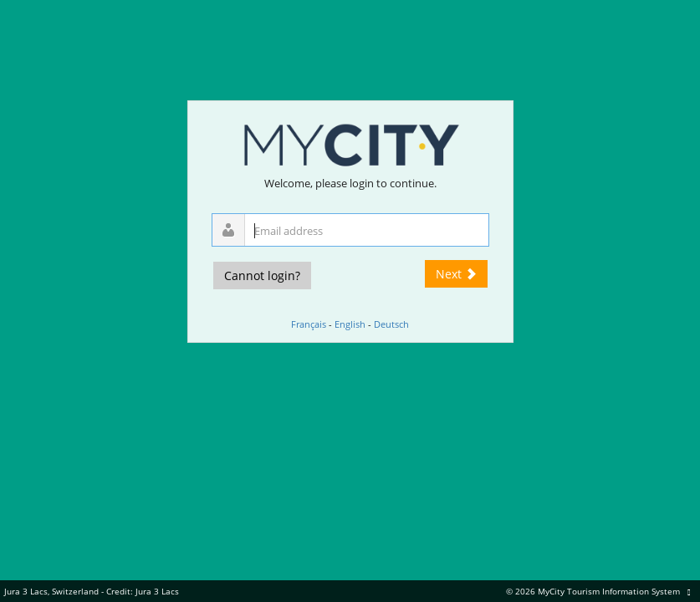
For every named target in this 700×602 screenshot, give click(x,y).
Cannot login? (262, 275)
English (350, 324)
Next (456, 274)
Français (309, 324)
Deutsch (391, 324)
